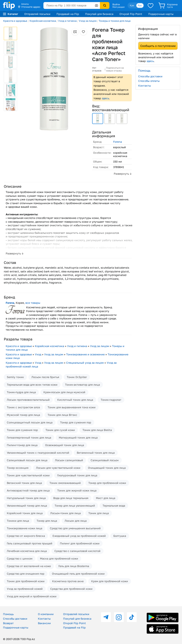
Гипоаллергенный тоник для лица (29, 437)
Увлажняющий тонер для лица (27, 506)
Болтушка (120, 536)
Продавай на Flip (68, 14)
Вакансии (44, 623)
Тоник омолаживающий (65, 483)
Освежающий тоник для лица (65, 445)
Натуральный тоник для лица (26, 498)
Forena (118, 142)
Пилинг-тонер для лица (22, 445)
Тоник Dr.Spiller (77, 377)
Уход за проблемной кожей (25, 589)
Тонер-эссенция (18, 468)
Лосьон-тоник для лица (66, 513)
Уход (38, 354)
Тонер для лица (47, 521)
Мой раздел (118, 7)
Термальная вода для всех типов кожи (32, 385)
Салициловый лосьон (105, 460)
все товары (33, 303)
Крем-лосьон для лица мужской (64, 392)
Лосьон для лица (76, 521)
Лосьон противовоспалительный (28, 400)
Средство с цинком (20, 558)
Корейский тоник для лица (25, 513)
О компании (46, 614)
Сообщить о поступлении (158, 46)
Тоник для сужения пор (22, 430)
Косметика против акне (68, 581)
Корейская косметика (43, 21)
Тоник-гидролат (111, 400)
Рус (140, 5)
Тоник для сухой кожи (60, 430)
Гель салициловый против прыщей (30, 543)
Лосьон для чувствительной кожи (58, 468)
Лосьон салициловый (69, 460)
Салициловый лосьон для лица (27, 460)
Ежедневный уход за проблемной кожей (79, 536)
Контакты (145, 86)
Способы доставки (150, 76)
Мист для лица (106, 498)
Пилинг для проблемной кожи (80, 543)
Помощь (8, 614)
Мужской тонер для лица (23, 415)
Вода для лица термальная (71, 498)
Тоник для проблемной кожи (26, 581)
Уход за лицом (88, 21)
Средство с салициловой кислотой (77, 551)
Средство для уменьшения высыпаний (75, 528)
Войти (116, 4)
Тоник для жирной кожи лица (77, 490)
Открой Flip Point (131, 14)
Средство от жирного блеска (26, 536)
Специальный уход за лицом (85, 363)
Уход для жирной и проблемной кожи (32, 596)
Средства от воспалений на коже (29, 566)
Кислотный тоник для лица (75, 400)
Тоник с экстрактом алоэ (23, 407)
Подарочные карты (161, 14)
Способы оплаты (149, 81)
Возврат (8, 623)
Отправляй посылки (37, 14)
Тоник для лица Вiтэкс (62, 415)
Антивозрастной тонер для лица (28, 490)
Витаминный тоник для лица (96, 453)
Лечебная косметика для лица (27, 551)
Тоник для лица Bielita (97, 430)
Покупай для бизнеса (99, 14)
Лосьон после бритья (45, 377)
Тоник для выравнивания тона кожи (72, 407)
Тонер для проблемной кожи (107, 483)
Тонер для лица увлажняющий (75, 506)
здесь (105, 98)
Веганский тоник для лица (24, 483)
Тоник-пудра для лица (21, 392)
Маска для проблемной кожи (59, 558)
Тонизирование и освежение (85, 354)
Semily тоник (15, 377)
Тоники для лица (18, 521)
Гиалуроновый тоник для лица (77, 475)
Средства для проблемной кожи (71, 589)
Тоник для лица (99, 513)
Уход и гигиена (67, 21)
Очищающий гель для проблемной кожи (78, 574)
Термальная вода (114, 506)
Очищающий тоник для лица (107, 468)
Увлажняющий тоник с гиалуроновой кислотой (38, 453)
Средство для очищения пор (26, 574)
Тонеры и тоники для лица (115, 21)
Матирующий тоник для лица (78, 437)
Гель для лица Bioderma (74, 566)
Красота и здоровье (15, 21)
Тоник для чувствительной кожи (28, 475)
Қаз (132, 5)
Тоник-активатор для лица (82, 385)
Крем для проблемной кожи (110, 581)
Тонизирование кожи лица (25, 528)
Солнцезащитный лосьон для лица (30, 422)
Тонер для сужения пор (76, 422)
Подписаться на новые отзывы (115, 69)
